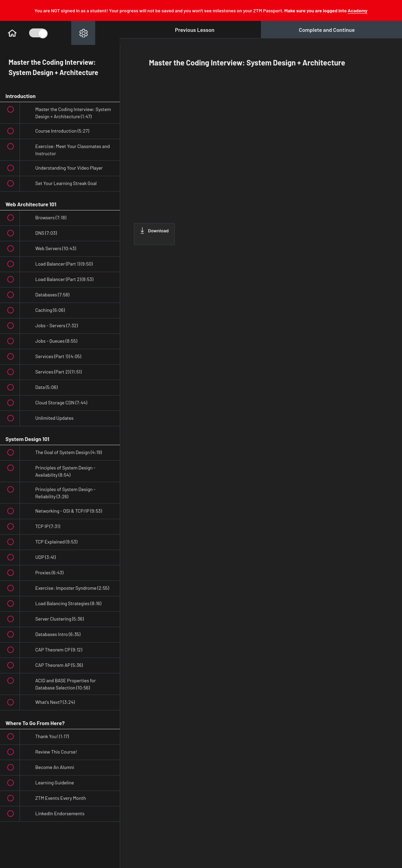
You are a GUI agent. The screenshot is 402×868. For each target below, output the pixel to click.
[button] (12, 33)
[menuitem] (83, 33)
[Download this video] (154, 234)
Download (154, 230)
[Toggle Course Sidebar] (38, 33)
